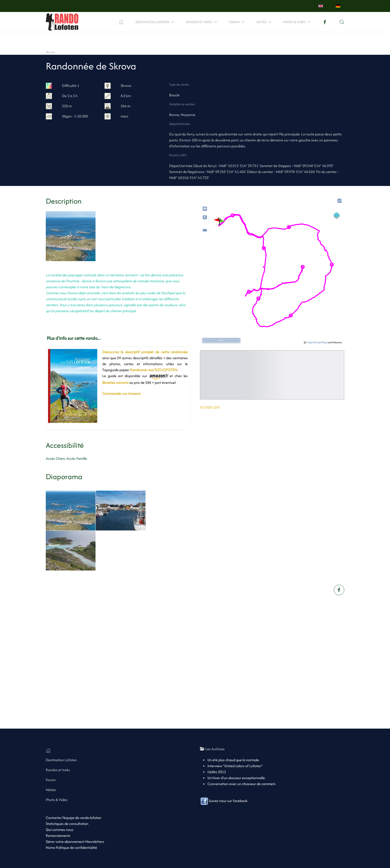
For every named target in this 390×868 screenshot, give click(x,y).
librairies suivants (115, 382)
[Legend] (337, 215)
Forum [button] (237, 22)
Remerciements (58, 836)
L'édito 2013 (217, 772)
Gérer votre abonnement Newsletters (75, 841)
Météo (51, 790)
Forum (51, 780)
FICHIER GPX (210, 407)
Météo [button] (264, 22)
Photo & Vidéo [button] (297, 22)
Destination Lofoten (61, 760)
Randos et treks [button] (202, 22)
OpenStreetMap (317, 342)
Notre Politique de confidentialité (71, 847)
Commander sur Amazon (122, 393)
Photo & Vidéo (57, 800)
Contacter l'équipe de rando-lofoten (73, 818)
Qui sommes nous (60, 830)
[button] (342, 22)
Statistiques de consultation (67, 824)
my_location (205, 209)
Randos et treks (58, 770)
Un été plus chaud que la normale (233, 760)
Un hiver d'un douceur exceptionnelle (236, 778)
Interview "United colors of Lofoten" (235, 766)
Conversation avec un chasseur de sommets (242, 784)
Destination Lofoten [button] (155, 22)
